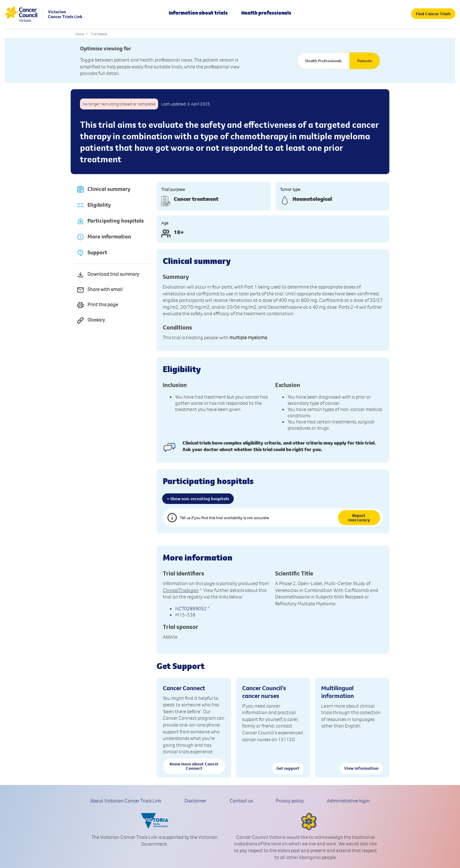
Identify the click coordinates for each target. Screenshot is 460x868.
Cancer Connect (184, 688)
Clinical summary (103, 189)
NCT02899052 (191, 608)
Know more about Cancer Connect (194, 766)
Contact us (241, 801)
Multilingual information (338, 692)
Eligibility (94, 205)
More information (104, 237)
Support (92, 253)
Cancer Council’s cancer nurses (264, 692)
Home (80, 34)
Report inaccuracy (359, 518)
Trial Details (99, 34)
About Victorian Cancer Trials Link (126, 801)
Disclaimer (195, 801)
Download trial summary (108, 275)
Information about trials (198, 13)
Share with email (100, 290)
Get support (288, 768)
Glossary (91, 320)
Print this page (97, 305)
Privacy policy (290, 801)
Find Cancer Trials (433, 14)
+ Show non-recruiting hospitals (198, 499)
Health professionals (266, 13)
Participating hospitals (110, 221)
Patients (365, 61)
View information (361, 768)
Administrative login (348, 801)
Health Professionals (324, 61)
